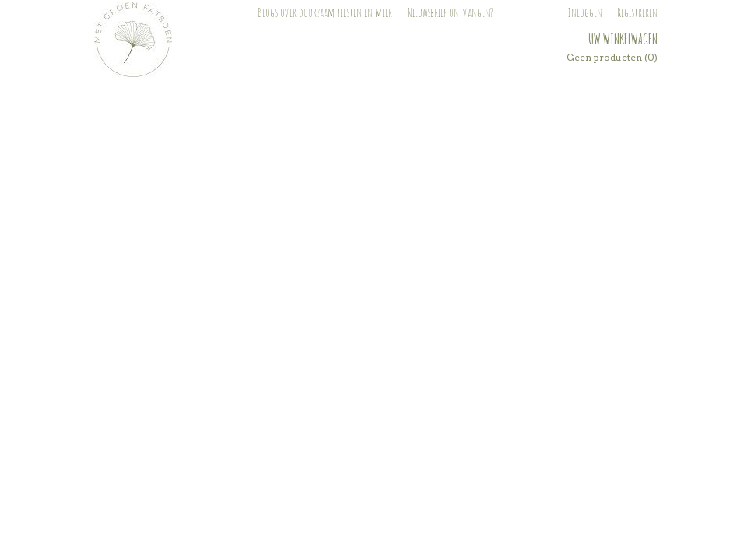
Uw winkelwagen (623, 39)
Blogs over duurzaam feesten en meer (325, 12)
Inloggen (585, 12)
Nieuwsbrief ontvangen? (450, 12)
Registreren (637, 12)
